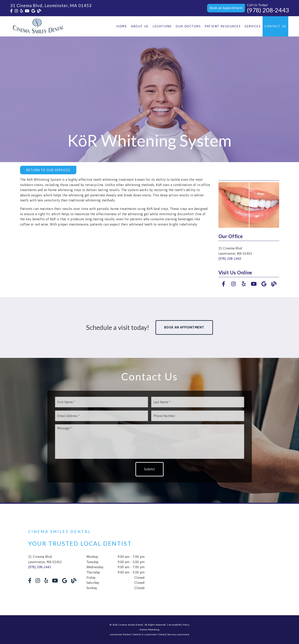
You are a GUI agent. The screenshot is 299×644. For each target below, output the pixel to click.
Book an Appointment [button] (184, 327)
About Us (140, 26)
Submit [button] (149, 469)
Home (122, 26)
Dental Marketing (149, 630)
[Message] (150, 442)
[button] (226, 8)
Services (253, 26)
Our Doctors (188, 26)
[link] (11, 11)
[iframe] (222, 559)
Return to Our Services (48, 170)
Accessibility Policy (179, 625)
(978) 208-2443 (268, 10)
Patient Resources (223, 26)
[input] (102, 402)
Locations (162, 26)
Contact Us (275, 26)
